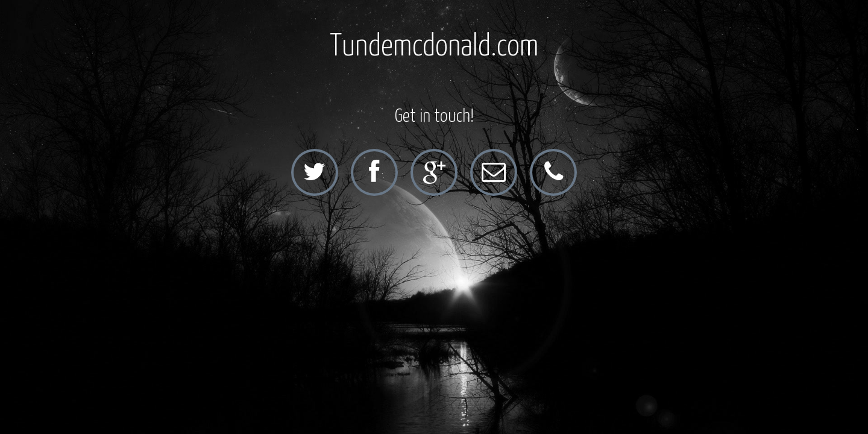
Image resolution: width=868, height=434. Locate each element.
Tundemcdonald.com (434, 47)
